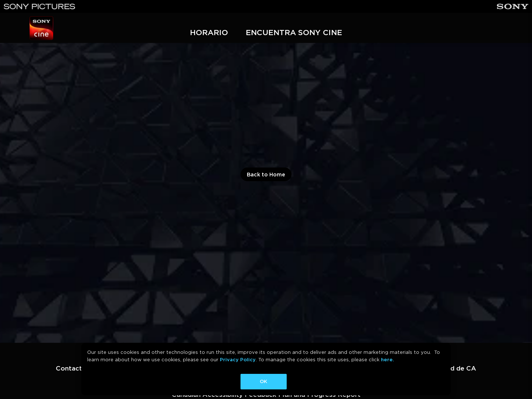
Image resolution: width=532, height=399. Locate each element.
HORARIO (209, 32)
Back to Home (266, 174)
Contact (69, 368)
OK (263, 381)
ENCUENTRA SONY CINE (294, 32)
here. (387, 360)
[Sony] (513, 6)
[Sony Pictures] (40, 6)
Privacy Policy (238, 360)
